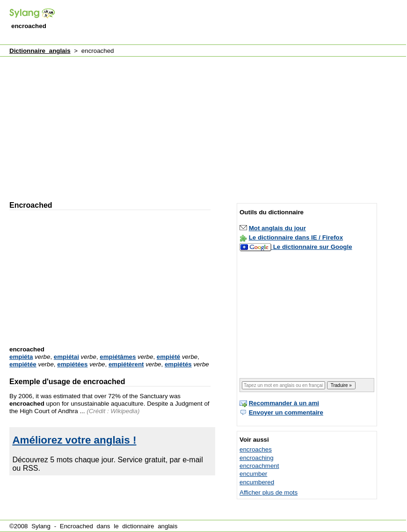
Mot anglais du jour (277, 228)
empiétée (23, 364)
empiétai (66, 357)
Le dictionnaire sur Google (313, 247)
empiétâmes (118, 357)
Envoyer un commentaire (286, 412)
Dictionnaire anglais (40, 51)
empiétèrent (126, 364)
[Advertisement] (117, 124)
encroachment (259, 466)
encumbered (257, 482)
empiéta (21, 357)
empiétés (178, 364)
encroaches (256, 449)
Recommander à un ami (284, 403)
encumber (253, 474)
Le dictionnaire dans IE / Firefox (296, 237)
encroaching (257, 458)
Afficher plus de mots (269, 492)
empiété (168, 357)
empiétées (72, 364)
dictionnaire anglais (150, 526)
